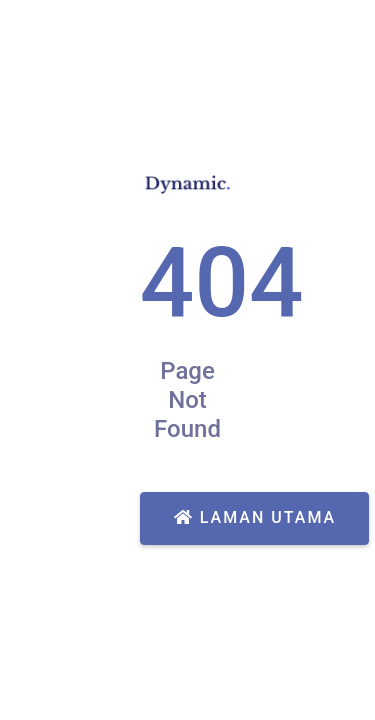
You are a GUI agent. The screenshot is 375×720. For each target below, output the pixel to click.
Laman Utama (255, 517)
